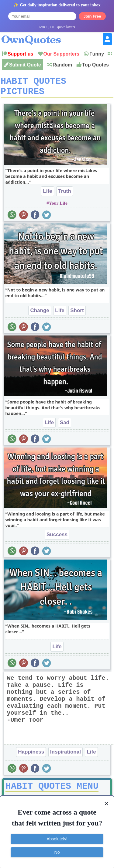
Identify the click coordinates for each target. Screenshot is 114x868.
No (57, 852)
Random (62, 65)
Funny (97, 54)
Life (47, 195)
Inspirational (66, 756)
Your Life (58, 207)
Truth (65, 195)
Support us (20, 54)
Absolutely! (57, 839)
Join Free (92, 16)
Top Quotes (95, 65)
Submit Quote (25, 65)
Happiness (31, 756)
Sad (65, 427)
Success (57, 539)
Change (40, 315)
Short (77, 315)
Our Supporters (61, 54)
